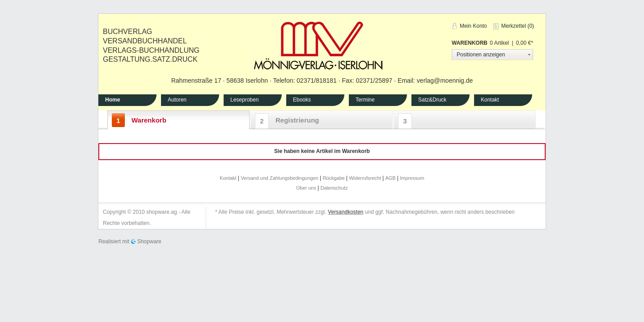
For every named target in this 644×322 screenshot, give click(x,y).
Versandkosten (345, 212)
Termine (365, 100)
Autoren (177, 100)
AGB (391, 178)
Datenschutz (334, 188)
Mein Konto (473, 26)
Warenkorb (470, 43)
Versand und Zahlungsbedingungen (280, 178)
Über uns (307, 188)
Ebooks (302, 100)
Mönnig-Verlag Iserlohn (319, 44)
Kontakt (490, 100)
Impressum (412, 178)
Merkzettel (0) (518, 26)
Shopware (149, 241)
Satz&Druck (432, 100)
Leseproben (244, 100)
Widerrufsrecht (366, 178)
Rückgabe (334, 178)
